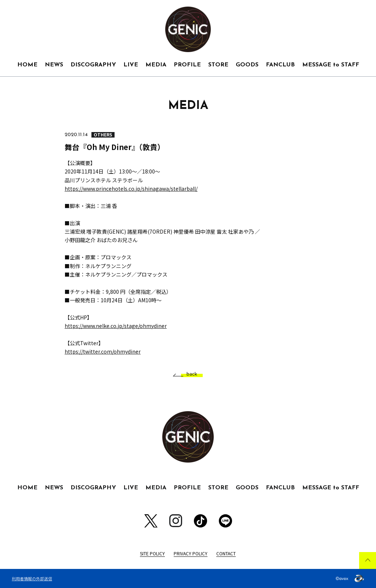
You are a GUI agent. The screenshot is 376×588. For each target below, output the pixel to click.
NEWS (54, 65)
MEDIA (156, 65)
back (189, 374)
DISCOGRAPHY (93, 65)
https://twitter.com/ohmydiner (103, 351)
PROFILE (187, 65)
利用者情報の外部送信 (32, 578)
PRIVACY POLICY (191, 553)
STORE (218, 65)
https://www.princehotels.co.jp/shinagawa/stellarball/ (131, 189)
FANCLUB (280, 65)
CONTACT (226, 553)
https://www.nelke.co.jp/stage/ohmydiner (116, 326)
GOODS (247, 65)
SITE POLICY (152, 553)
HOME (27, 65)
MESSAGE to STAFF (331, 65)
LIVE (131, 65)
